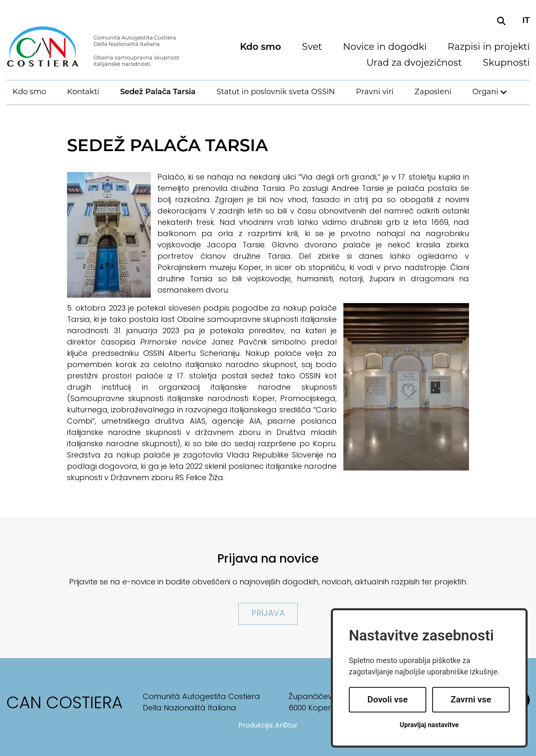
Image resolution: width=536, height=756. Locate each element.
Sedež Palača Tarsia (158, 92)
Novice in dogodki (385, 48)
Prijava (268, 614)
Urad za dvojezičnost (414, 64)
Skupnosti (506, 64)
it (526, 21)
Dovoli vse (387, 699)
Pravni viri (375, 92)
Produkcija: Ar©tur (268, 726)
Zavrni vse (471, 699)
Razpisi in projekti (489, 48)
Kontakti (83, 92)
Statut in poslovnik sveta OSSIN (276, 92)
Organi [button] (485, 92)
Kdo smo (260, 48)
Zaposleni (433, 92)
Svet (312, 48)
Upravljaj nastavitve (429, 725)
